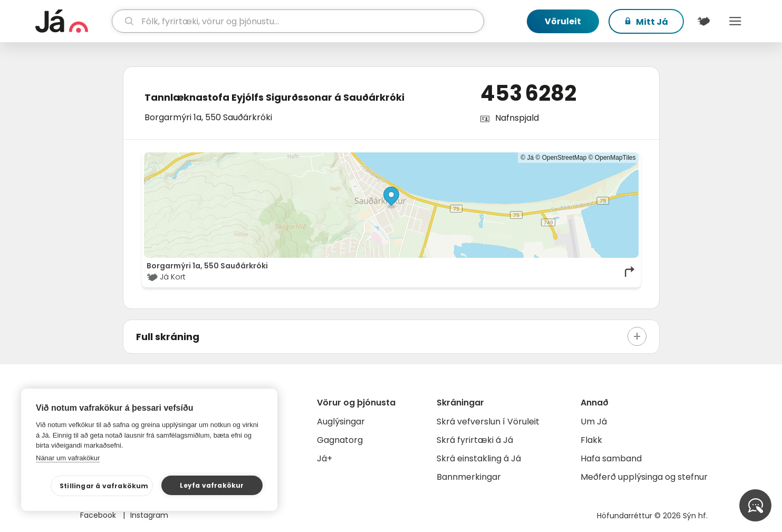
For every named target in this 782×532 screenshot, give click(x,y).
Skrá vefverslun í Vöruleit (488, 422)
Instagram (149, 515)
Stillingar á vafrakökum (104, 486)
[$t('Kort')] (704, 21)
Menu (736, 21)
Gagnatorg (340, 440)
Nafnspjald (517, 118)
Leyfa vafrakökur (212, 485)
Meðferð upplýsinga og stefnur (644, 477)
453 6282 (528, 93)
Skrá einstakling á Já (479, 458)
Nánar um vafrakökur (68, 458)
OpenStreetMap (564, 158)
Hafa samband (611, 458)
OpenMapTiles (615, 158)
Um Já (594, 422)
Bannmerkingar (469, 477)
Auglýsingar (341, 422)
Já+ (325, 458)
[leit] (298, 21)
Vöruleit (563, 21)
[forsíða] (73, 21)
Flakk (591, 440)
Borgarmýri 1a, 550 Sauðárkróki (208, 117)
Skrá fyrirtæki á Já (475, 440)
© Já (527, 158)
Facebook (99, 515)
